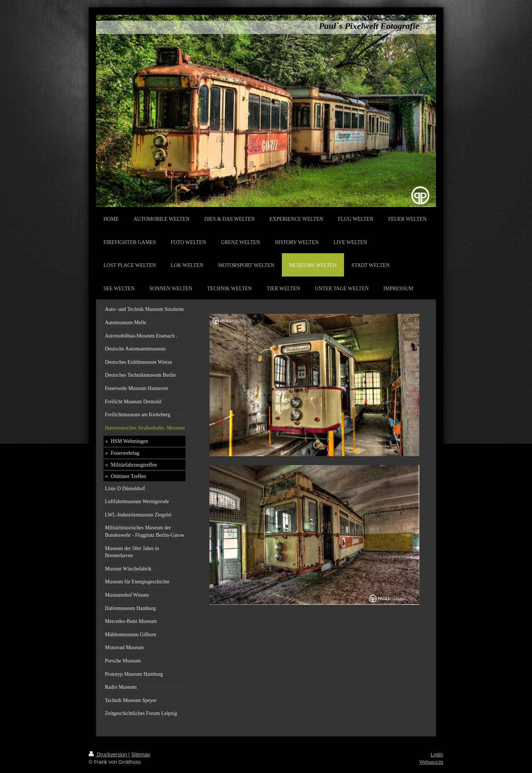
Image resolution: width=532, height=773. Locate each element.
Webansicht (431, 762)
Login (437, 755)
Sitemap (141, 755)
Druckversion (108, 755)
